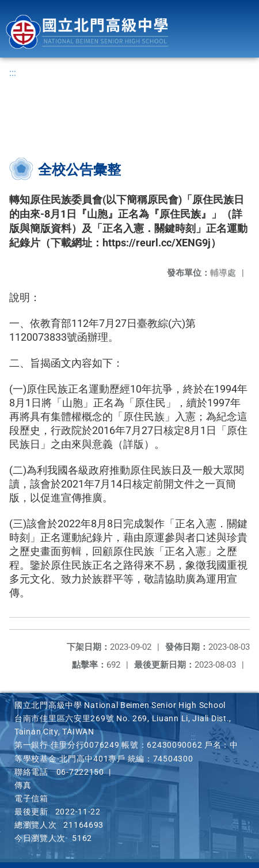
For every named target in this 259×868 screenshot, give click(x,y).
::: (13, 73)
